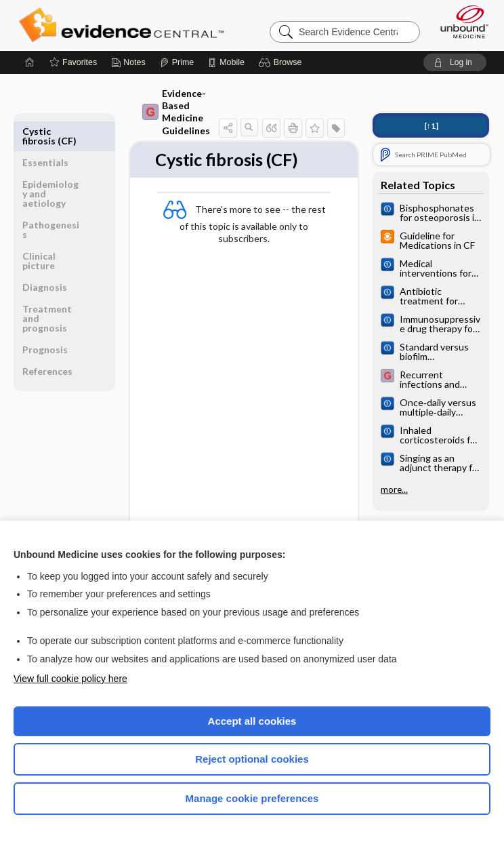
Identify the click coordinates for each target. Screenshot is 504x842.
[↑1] (431, 126)
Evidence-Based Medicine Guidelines (176, 112)
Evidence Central (124, 25)
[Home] (30, 62)
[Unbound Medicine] (460, 22)
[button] (282, 62)
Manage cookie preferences (252, 798)
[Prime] (177, 62)
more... (394, 489)
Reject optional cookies (252, 759)
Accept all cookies (252, 721)
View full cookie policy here (70, 679)
